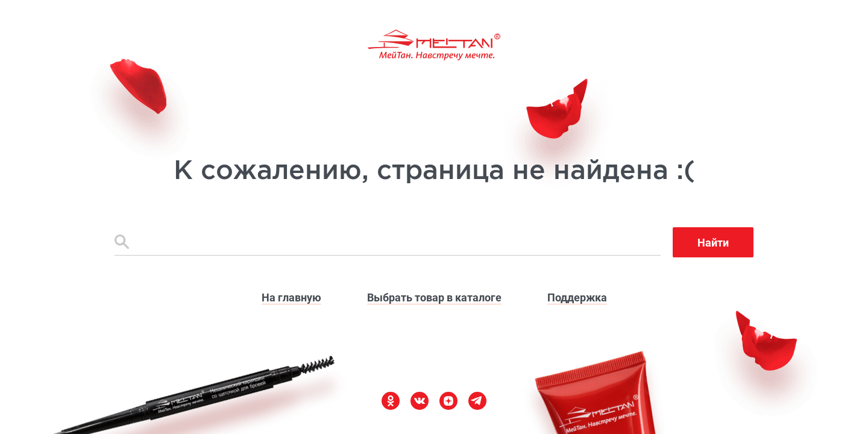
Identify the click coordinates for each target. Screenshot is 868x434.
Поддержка (577, 297)
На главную (291, 297)
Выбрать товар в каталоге (434, 297)
